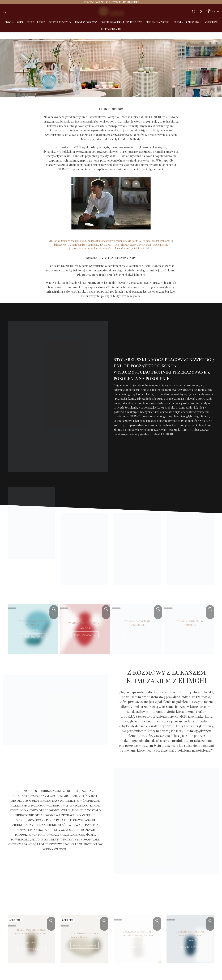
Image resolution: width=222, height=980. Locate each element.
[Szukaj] (4, 11)
